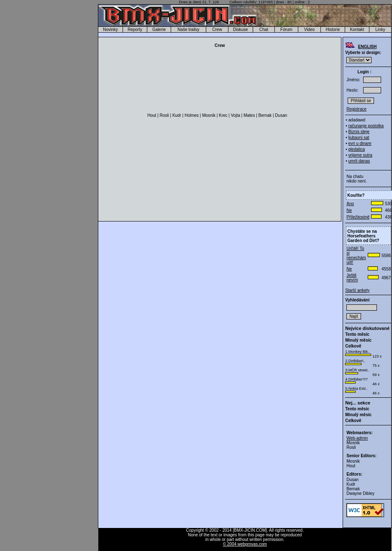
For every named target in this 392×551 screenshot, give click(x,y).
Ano (350, 204)
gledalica (357, 149)
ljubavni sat (359, 138)
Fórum (286, 30)
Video (309, 30)
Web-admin (357, 438)
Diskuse (241, 30)
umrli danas (359, 161)
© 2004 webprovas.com (245, 544)
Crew (217, 30)
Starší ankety (357, 290)
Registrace (356, 109)
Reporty (135, 30)
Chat (264, 30)
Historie (333, 30)
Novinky (110, 30)
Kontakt (357, 30)
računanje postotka (366, 126)
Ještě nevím (352, 278)
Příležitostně (358, 217)
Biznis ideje (359, 132)
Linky (380, 30)
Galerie (159, 30)
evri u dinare (360, 143)
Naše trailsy (188, 30)
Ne (349, 210)
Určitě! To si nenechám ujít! (356, 255)
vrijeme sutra (360, 155)
